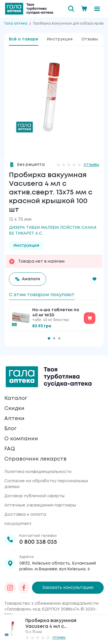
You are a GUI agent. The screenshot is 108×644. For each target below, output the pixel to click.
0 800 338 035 (38, 542)
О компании (21, 439)
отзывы (91, 165)
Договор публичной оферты (34, 496)
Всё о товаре (24, 39)
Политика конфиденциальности (38, 472)
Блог (10, 429)
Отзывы (90, 39)
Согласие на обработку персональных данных (46, 484)
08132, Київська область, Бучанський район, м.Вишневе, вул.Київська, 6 (58, 566)
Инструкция (60, 39)
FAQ (10, 449)
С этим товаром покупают (42, 295)
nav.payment (18, 524)
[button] (94, 279)
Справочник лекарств (35, 459)
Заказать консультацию (68, 588)
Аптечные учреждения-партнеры (40, 505)
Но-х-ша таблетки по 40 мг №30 (56, 313)
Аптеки (14, 419)
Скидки (14, 409)
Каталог (16, 398)
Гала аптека (16, 24)
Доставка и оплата (25, 515)
